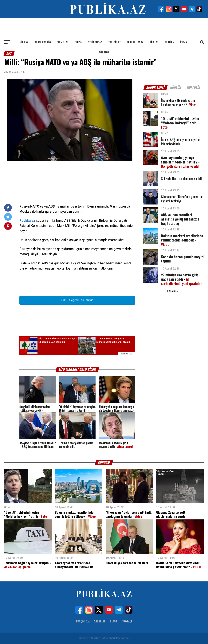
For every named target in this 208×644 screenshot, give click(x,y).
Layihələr (104, 52)
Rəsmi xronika (43, 42)
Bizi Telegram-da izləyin (77, 300)
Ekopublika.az (135, 42)
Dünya (78, 42)
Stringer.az (95, 42)
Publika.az (27, 221)
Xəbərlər (100, 621)
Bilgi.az (154, 42)
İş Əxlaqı (127, 621)
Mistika (169, 42)
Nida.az (24, 42)
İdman (184, 42)
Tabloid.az (114, 42)
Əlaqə (114, 621)
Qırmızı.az (63, 42)
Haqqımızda (83, 621)
